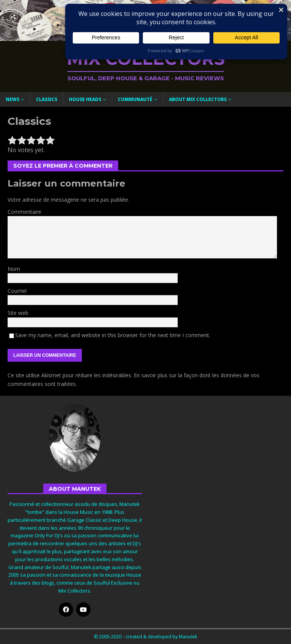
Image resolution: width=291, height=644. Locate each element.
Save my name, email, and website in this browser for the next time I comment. (113, 335)
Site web (18, 313)
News (13, 99)
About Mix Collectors (198, 99)
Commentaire (24, 212)
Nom (14, 269)
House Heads (85, 99)
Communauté (135, 99)
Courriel (17, 291)
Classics (47, 99)
